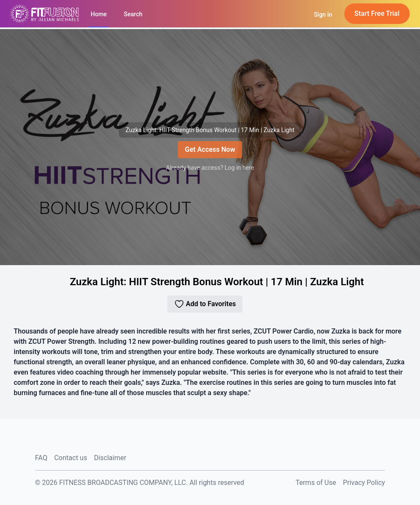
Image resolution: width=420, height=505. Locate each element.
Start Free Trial (377, 13)
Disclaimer (110, 458)
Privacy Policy (364, 483)
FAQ (41, 458)
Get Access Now (210, 149)
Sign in (323, 15)
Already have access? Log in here (210, 168)
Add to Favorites (205, 304)
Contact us (71, 458)
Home (99, 14)
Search (133, 14)
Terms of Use (316, 483)
